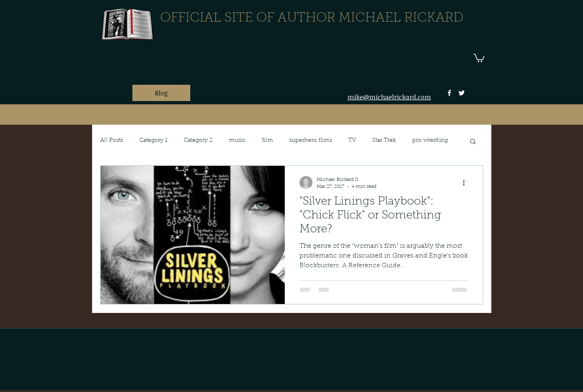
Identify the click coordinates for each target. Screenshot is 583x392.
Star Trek (384, 141)
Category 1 (153, 141)
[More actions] (467, 183)
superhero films (311, 141)
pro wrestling (430, 141)
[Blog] (161, 93)
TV (352, 141)
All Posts (112, 141)
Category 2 (198, 141)
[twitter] (462, 93)
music (237, 141)
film (267, 141)
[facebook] (449, 93)
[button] (479, 58)
